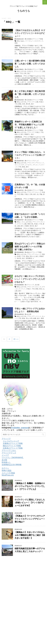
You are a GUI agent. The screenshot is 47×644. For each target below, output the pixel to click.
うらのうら (24, 11)
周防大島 (30, 224)
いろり (23, 222)
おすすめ (23, 71)
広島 (25, 73)
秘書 (35, 318)
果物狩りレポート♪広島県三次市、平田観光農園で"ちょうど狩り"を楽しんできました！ (29, 125)
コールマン (29, 165)
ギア (23, 165)
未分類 (37, 285)
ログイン (5, 468)
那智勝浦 (29, 258)
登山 (27, 318)
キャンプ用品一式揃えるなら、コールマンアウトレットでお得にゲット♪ (30, 155)
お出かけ (30, 71)
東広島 (28, 104)
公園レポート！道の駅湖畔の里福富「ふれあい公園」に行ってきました (30, 64)
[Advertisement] (23, 621)
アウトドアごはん (9, 450)
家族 (16, 43)
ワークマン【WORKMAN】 (13, 458)
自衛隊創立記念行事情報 (12, 465)
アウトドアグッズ (33, 161)
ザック (35, 165)
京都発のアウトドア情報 (35, 39)
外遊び (17, 73)
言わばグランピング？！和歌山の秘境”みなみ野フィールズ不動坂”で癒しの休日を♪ (30, 247)
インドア (5, 455)
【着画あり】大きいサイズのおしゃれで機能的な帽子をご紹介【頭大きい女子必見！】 (30, 535)
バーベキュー (29, 41)
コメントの (8, 473)
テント (23, 289)
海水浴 (32, 226)
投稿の (6, 471)
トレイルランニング (11, 441)
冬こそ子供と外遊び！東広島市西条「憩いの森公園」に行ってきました (30, 94)
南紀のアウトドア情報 (34, 252)
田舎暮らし (6, 462)
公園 (43, 71)
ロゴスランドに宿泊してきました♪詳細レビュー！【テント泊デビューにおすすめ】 (30, 503)
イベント (38, 316)
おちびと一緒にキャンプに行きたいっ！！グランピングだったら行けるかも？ (30, 279)
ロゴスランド (39, 41)
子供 (21, 73)
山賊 (18, 226)
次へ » (16, 339)
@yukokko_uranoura (20, 428)
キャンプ (18, 165)
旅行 (22, 134)
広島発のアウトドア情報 (35, 69)
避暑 (42, 318)
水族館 (27, 226)
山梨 (16, 291)
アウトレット (40, 163)
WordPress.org (8, 475)
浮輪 (41, 194)
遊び (29, 73)
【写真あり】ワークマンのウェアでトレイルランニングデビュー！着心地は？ (30, 519)
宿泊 (31, 256)
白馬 (31, 318)
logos (22, 41)
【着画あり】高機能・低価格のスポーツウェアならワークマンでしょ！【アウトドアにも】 (30, 486)
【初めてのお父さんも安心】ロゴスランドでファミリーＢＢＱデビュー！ (30, 33)
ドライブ (20, 224)
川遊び (27, 194)
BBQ (18, 41)
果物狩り (27, 134)
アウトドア (37, 71)
